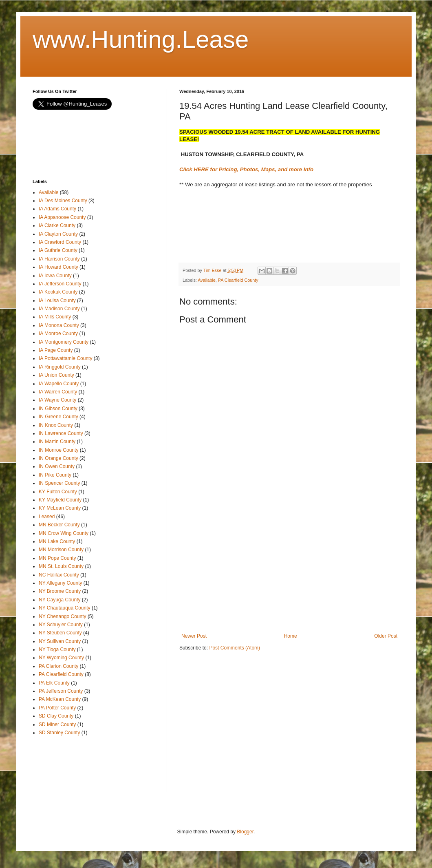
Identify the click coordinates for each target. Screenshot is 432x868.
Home (291, 636)
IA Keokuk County (58, 292)
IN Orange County (58, 458)
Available (207, 280)
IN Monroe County (58, 450)
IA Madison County (59, 309)
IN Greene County (58, 417)
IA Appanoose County (62, 217)
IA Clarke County (57, 225)
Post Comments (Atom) (235, 648)
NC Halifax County (59, 575)
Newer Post (194, 636)
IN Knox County (56, 425)
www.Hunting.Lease (141, 39)
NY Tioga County (57, 649)
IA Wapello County (59, 384)
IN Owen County (57, 466)
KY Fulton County (58, 492)
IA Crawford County (60, 242)
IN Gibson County (58, 409)
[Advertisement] (245, 232)
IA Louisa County (57, 300)
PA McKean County (60, 699)
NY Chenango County (63, 616)
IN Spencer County (59, 483)
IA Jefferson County (60, 284)
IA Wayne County (57, 400)
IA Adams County (57, 209)
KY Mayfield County (60, 500)
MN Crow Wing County (64, 533)
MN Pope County (57, 558)
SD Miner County (57, 724)
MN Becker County (59, 525)
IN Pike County (55, 475)
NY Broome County (60, 591)
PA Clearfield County (238, 280)
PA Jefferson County (61, 691)
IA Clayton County (58, 234)
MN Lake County (57, 541)
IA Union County (56, 375)
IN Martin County (57, 442)
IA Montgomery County (64, 342)
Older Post (386, 636)
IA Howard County (58, 267)
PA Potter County (57, 708)
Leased (47, 517)
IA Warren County (58, 392)
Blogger (245, 832)
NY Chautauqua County (65, 608)
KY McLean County (60, 508)
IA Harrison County (59, 259)
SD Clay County (56, 716)
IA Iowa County (55, 276)
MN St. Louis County (61, 566)
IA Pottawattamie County (65, 358)
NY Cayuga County (60, 600)
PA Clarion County (58, 666)
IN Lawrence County (61, 433)
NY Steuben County (60, 633)
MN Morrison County (61, 550)
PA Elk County (54, 683)
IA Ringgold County (60, 367)
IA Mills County (55, 317)
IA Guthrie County (58, 250)
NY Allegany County (61, 583)
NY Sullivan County (60, 641)
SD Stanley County (59, 733)
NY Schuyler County (61, 625)
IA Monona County (59, 325)
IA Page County (56, 350)
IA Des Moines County (63, 201)
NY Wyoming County (61, 658)
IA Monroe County (58, 334)
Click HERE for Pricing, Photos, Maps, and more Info (246, 169)
